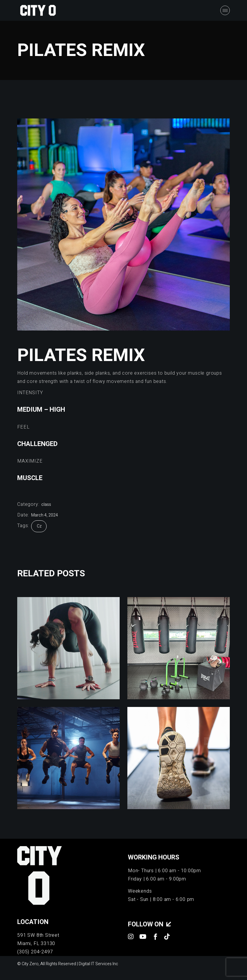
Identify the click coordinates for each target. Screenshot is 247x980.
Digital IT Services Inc (98, 964)
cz (39, 526)
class (46, 505)
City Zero (30, 964)
